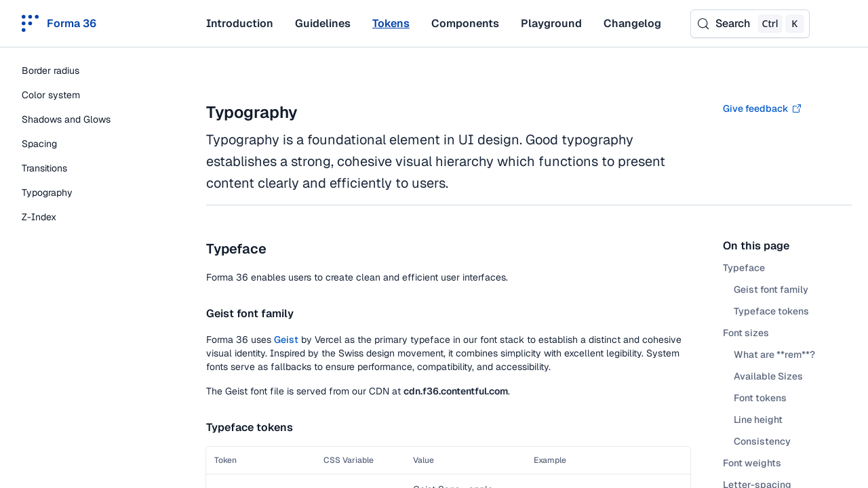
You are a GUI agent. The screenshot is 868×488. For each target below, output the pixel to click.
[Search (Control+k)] (750, 24)
